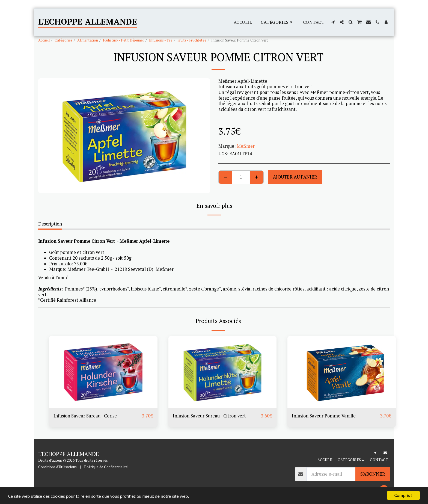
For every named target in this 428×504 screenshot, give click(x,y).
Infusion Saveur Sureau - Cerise (85, 416)
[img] (103, 372)
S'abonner (373, 474)
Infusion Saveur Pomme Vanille (324, 416)
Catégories (63, 40)
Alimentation (88, 40)
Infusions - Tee (161, 40)
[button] (333, 22)
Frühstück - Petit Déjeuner (124, 40)
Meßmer (246, 146)
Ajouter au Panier (295, 177)
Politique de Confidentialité (106, 467)
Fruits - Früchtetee (192, 40)
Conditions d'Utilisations (57, 467)
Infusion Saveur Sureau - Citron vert (209, 416)
